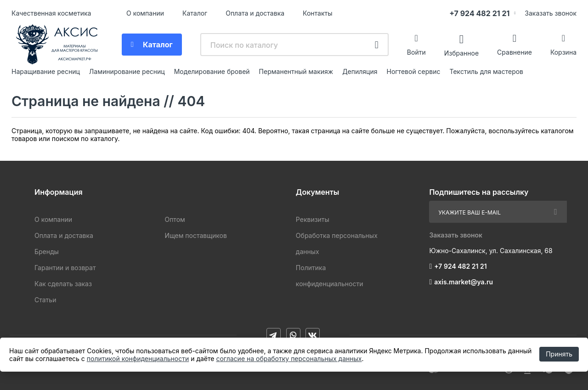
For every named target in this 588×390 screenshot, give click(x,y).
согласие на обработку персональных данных (289, 359)
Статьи (45, 300)
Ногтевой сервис (414, 71)
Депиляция (360, 71)
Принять (559, 354)
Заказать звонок (551, 13)
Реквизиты (313, 219)
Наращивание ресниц (46, 71)
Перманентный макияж (296, 71)
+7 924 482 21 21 (479, 13)
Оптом (175, 219)
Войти (416, 52)
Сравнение (514, 52)
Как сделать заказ (63, 284)
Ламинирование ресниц (127, 71)
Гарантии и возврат (65, 268)
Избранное (461, 53)
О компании (145, 13)
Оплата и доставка (255, 13)
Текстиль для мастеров (487, 71)
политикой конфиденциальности (138, 359)
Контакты (317, 13)
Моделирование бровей (212, 71)
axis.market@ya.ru (464, 282)
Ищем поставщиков (195, 235)
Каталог (195, 13)
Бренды (47, 252)
